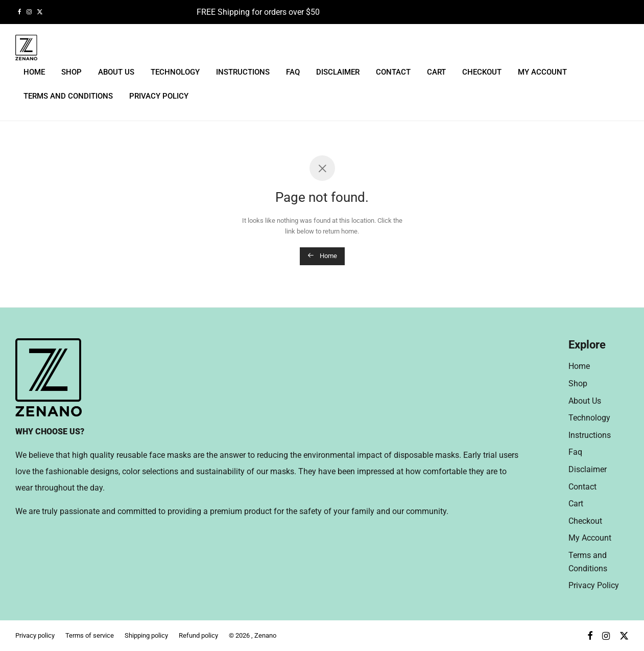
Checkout (482, 72)
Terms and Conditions (68, 96)
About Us (116, 72)
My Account (542, 72)
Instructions (243, 72)
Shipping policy (146, 635)
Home (34, 72)
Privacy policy (35, 635)
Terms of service (90, 635)
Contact (393, 72)
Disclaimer (338, 72)
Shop (71, 72)
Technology (175, 72)
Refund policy (198, 635)
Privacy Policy (159, 96)
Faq (293, 72)
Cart (436, 72)
